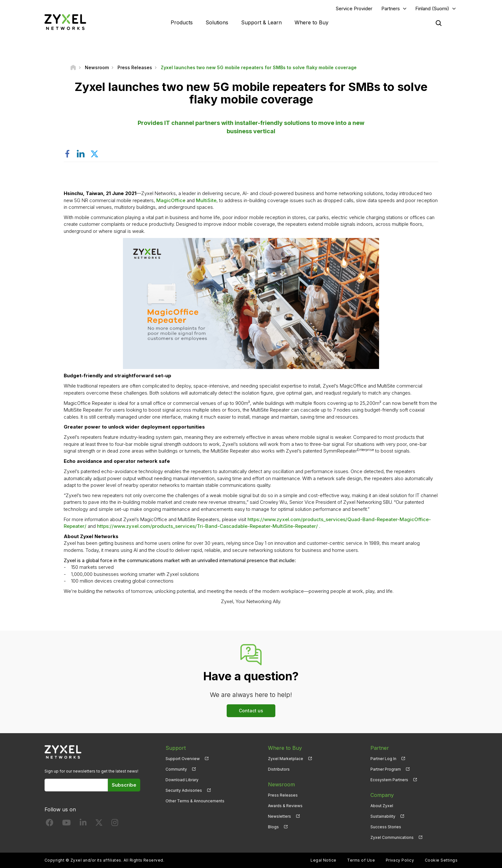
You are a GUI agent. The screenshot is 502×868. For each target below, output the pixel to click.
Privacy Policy (400, 860)
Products (182, 22)
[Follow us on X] (99, 824)
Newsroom (281, 784)
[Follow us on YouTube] (66, 824)
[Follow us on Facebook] (50, 824)
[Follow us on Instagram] (115, 824)
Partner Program (386, 769)
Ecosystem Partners (389, 780)
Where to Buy (312, 22)
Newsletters (279, 816)
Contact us (251, 711)
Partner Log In (383, 759)
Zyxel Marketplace (286, 759)
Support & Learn (261, 22)
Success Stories (386, 827)
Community (176, 769)
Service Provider (354, 8)
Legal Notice (324, 860)
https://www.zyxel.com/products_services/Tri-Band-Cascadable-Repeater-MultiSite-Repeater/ (207, 526)
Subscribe (124, 785)
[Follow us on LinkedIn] (83, 824)
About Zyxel (382, 806)
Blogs (273, 827)
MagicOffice (171, 200)
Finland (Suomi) (432, 8)
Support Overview (183, 759)
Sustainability (383, 816)
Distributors (279, 769)
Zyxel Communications (392, 837)
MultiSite (206, 200)
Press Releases (283, 795)
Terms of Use (361, 860)
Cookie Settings (441, 860)
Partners (391, 8)
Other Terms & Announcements (195, 801)
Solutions (217, 22)
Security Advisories (184, 790)
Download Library (182, 780)
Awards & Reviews (285, 806)
